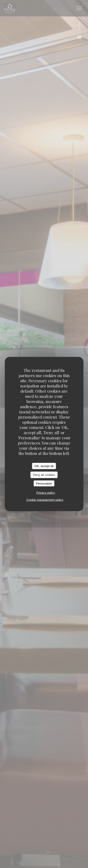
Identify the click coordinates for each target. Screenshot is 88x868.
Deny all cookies (44, 475)
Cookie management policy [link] (45, 500)
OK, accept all (44, 466)
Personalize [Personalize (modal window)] (44, 483)
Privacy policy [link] (46, 493)
